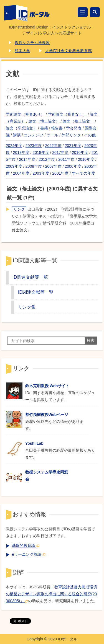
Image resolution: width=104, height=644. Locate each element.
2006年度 (73, 166)
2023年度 (34, 146)
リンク (19, 209)
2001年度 (60, 173)
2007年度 (53, 166)
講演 (17, 135)
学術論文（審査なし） (67, 114)
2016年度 (80, 152)
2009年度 (14, 166)
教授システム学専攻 (32, 43)
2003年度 (41, 173)
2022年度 (53, 146)
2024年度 (14, 146)
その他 (90, 135)
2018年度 (41, 152)
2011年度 (66, 159)
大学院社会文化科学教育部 (69, 51)
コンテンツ (34, 135)
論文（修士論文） (78, 121)
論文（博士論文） (44, 121)
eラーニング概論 (29, 554)
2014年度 (27, 159)
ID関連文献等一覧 (30, 277)
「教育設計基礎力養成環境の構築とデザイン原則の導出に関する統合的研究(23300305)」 (51, 594)
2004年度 (21, 173)
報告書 (57, 128)
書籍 (44, 128)
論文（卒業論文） (21, 128)
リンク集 (27, 307)
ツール (52, 135)
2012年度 (47, 159)
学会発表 (74, 128)
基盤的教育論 (26, 545)
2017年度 (60, 152)
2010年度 (86, 159)
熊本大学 (22, 51)
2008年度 (34, 166)
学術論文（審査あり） (25, 114)
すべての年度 (83, 173)
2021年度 (73, 146)
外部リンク (71, 135)
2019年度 (21, 152)
